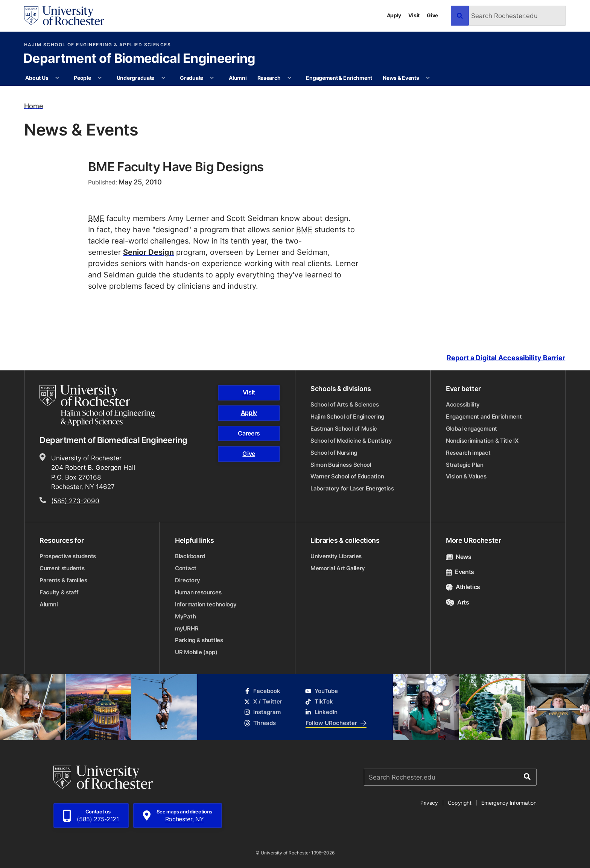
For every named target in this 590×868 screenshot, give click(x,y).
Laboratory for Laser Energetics (352, 488)
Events (460, 572)
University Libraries (336, 556)
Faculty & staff (59, 592)
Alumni (238, 78)
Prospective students (68, 556)
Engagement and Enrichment (484, 416)
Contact (186, 568)
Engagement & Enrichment (339, 78)
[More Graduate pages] (212, 78)
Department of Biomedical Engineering (139, 59)
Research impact (468, 453)
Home (34, 106)
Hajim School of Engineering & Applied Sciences (97, 45)
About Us (37, 78)
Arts (458, 602)
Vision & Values (466, 476)
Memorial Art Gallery (338, 568)
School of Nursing (334, 453)
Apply (394, 15)
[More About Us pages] (57, 78)
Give (432, 15)
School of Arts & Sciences (345, 404)
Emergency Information (509, 803)
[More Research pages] (289, 78)
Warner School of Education (347, 476)
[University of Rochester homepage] (64, 16)
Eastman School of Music (344, 429)
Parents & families (63, 580)
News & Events (401, 78)
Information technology (206, 604)
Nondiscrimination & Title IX (482, 441)
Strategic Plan (465, 465)
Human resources (198, 592)
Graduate (192, 78)
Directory (187, 580)
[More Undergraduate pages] (163, 78)
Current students (62, 568)
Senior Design (148, 252)
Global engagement (471, 429)
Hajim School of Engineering (347, 416)
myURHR (187, 628)
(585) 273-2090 (75, 501)
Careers (249, 433)
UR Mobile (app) (196, 652)
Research (269, 78)
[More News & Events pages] (428, 78)
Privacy (429, 803)
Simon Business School (341, 465)
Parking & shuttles (199, 640)
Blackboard (190, 556)
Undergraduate (135, 78)
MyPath (185, 616)
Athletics (463, 587)
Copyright (460, 803)
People (82, 78)
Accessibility (463, 404)
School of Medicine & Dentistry (351, 441)
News (459, 557)
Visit (414, 15)
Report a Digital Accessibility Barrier (506, 358)
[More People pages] (100, 78)
